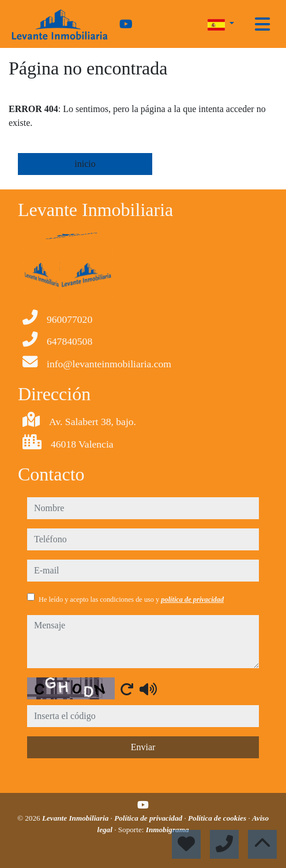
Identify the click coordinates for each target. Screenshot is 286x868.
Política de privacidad (149, 818)
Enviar (143, 747)
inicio (85, 164)
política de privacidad (192, 599)
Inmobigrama (168, 830)
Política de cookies (218, 818)
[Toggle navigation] (262, 24)
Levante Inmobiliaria (76, 818)
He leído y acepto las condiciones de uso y (131, 599)
